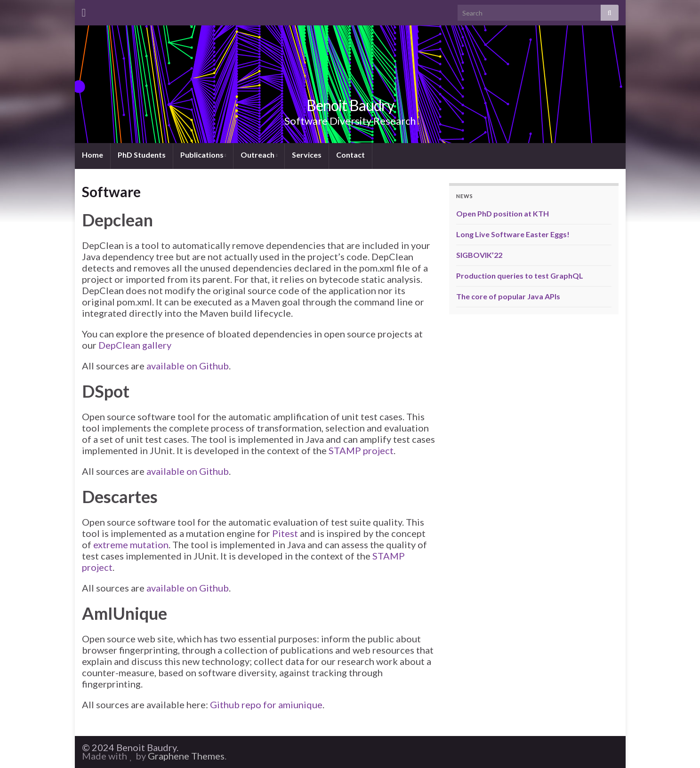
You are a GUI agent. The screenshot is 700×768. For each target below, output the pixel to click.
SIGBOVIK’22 (479, 255)
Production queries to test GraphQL (520, 276)
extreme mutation (131, 544)
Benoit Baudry (350, 105)
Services (307, 155)
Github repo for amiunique (266, 704)
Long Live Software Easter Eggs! (513, 234)
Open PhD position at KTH (503, 213)
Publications (203, 155)
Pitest (285, 533)
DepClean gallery (135, 345)
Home (93, 155)
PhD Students (142, 155)
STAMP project (361, 450)
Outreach (259, 155)
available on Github (188, 366)
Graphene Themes (186, 756)
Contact (350, 155)
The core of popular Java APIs (508, 296)
